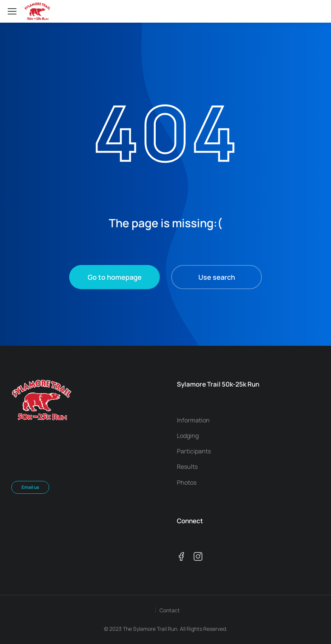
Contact (170, 610)
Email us (30, 487)
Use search (217, 277)
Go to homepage (115, 277)
